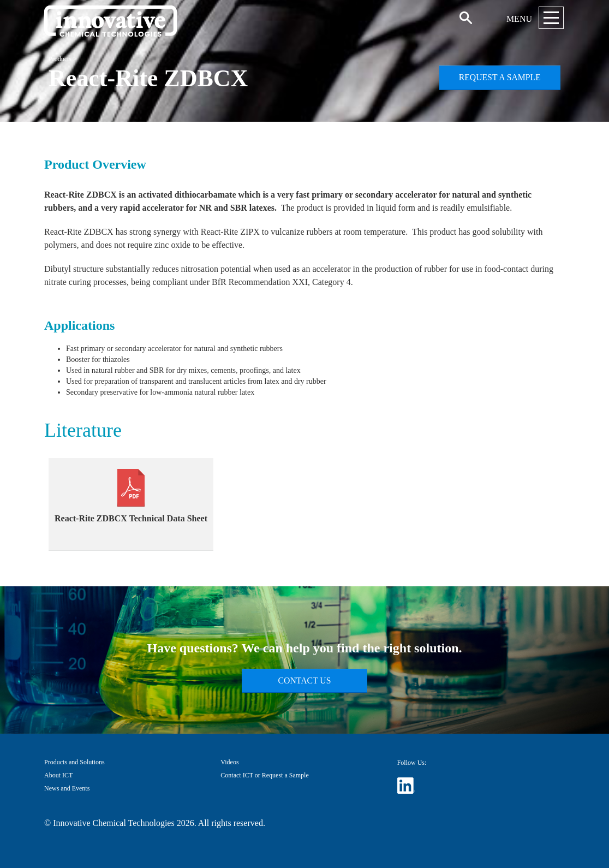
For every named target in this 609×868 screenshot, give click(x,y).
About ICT (58, 775)
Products (60, 59)
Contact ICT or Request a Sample (264, 775)
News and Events (67, 788)
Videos (229, 762)
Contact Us (305, 680)
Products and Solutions (74, 762)
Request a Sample (500, 77)
